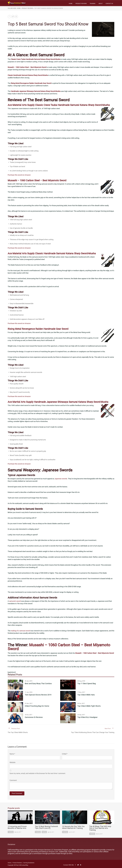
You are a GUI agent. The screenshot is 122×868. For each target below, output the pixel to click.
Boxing (44, 832)
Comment (13, 780)
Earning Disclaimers (29, 863)
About (101, 4)
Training (93, 4)
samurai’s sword (15, 601)
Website (12, 762)
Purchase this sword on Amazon (19, 175)
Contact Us (109, 4)
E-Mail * (65, 754)
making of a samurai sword (20, 631)
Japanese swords (61, 479)
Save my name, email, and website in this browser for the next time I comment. (38, 773)
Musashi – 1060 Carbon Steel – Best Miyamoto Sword (59, 647)
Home (71, 4)
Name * (12, 754)
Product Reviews (81, 4)
